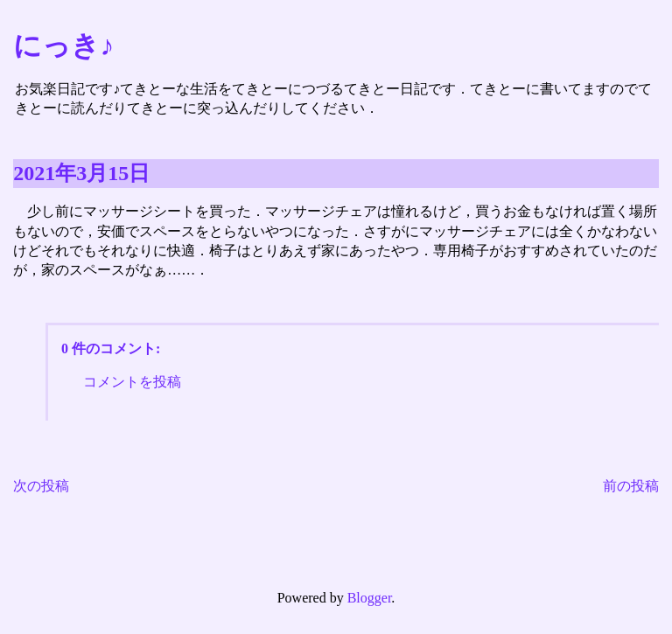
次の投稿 (41, 486)
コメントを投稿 (132, 382)
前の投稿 (631, 486)
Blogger (370, 598)
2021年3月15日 (81, 173)
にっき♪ (63, 45)
